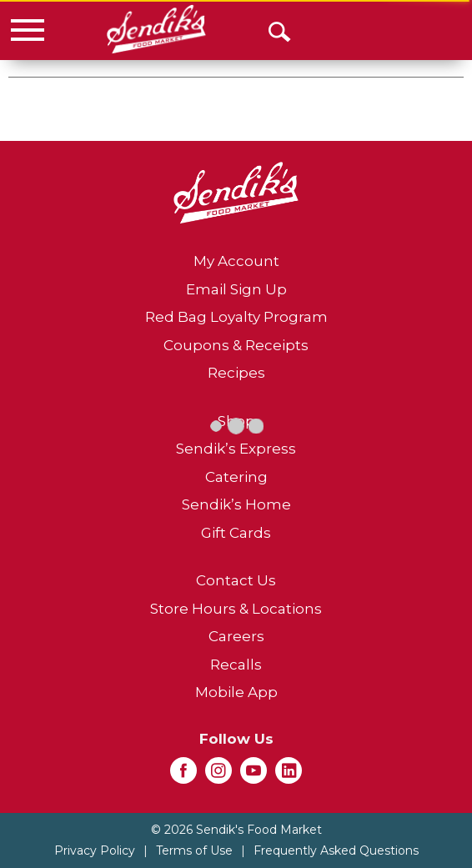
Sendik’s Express (236, 449)
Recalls (236, 665)
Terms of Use (194, 850)
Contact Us (236, 580)
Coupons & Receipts (236, 345)
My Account (236, 261)
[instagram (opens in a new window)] (218, 775)
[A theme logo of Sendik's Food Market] (156, 29)
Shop (236, 421)
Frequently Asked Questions (336, 850)
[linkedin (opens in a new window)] (289, 775)
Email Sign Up (236, 289)
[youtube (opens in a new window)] (254, 775)
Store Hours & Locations (236, 609)
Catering (236, 477)
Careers (236, 636)
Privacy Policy (95, 850)
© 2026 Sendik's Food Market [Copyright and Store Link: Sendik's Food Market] (236, 830)
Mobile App (236, 692)
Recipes (236, 373)
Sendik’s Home (236, 504)
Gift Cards (236, 533)
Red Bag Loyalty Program (236, 317)
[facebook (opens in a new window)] (183, 775)
